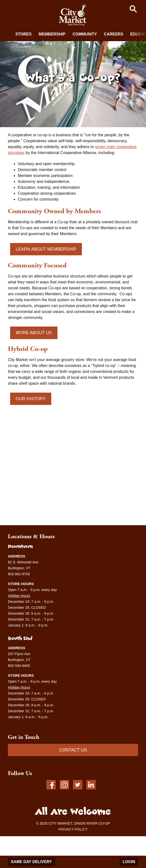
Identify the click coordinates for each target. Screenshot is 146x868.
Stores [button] (23, 34)
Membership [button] (52, 34)
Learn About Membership (46, 249)
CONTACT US (73, 750)
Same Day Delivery (31, 862)
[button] (133, 9)
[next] (139, 34)
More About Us (34, 333)
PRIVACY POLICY (73, 829)
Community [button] (85, 34)
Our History (31, 399)
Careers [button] (113, 34)
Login (129, 862)
